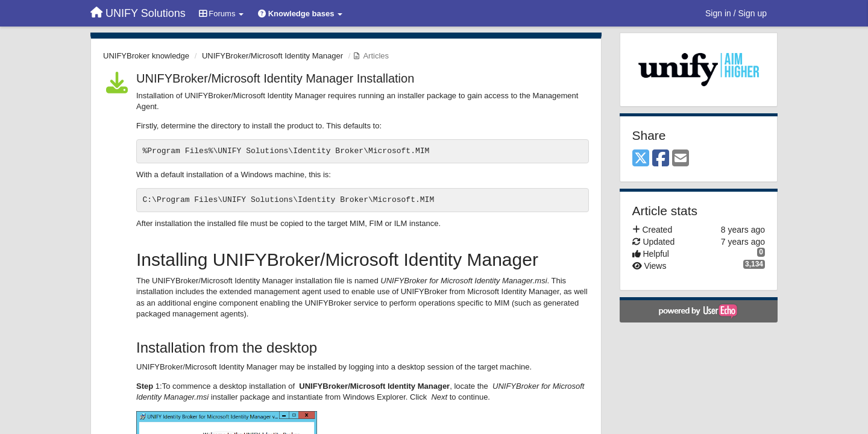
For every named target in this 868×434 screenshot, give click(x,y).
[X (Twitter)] (641, 159)
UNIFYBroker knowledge (146, 56)
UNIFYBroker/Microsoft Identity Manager (272, 56)
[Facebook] (661, 159)
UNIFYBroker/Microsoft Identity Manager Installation (275, 78)
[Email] (681, 159)
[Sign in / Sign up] (736, 13)
